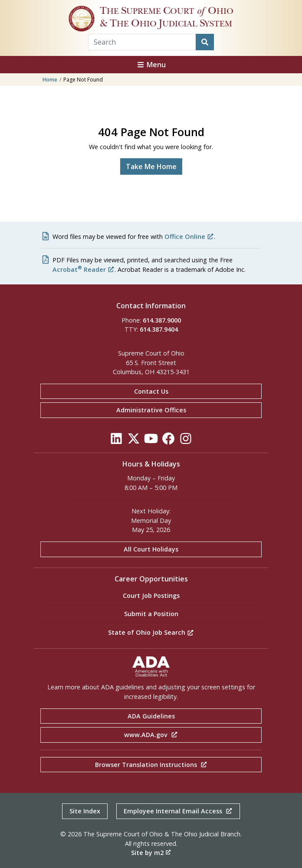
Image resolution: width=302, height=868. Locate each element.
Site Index (85, 811)
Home (50, 80)
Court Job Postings (151, 596)
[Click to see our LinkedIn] (116, 441)
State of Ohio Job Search (151, 632)
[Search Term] (142, 42)
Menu (151, 65)
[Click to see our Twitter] (134, 441)
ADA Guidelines (151, 716)
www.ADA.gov (151, 735)
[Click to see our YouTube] (151, 441)
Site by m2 (151, 853)
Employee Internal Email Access (178, 811)
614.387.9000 (162, 320)
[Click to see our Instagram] (186, 441)
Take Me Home (151, 166)
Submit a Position (151, 614)
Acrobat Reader (84, 269)
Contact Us (151, 391)
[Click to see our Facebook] (168, 441)
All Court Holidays (151, 549)
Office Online (189, 237)
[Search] (205, 42)
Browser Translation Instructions (151, 765)
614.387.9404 (159, 329)
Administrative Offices (151, 410)
